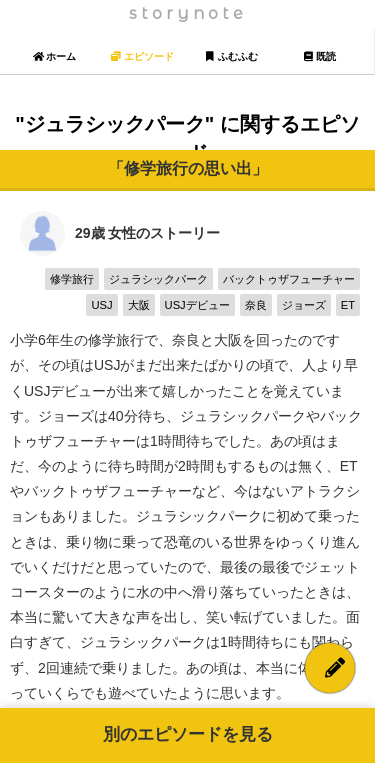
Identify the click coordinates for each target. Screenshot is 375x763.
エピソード (142, 56)
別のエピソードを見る (188, 734)
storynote (188, 13)
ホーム (54, 56)
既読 (319, 56)
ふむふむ (231, 56)
